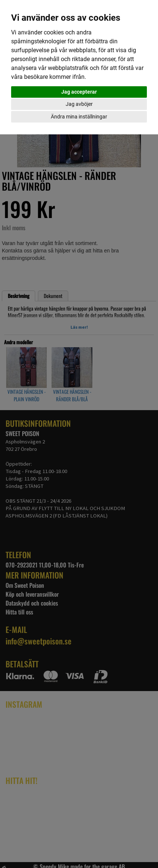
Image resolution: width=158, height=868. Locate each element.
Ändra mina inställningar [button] (79, 117)
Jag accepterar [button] (79, 92)
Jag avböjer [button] (79, 104)
